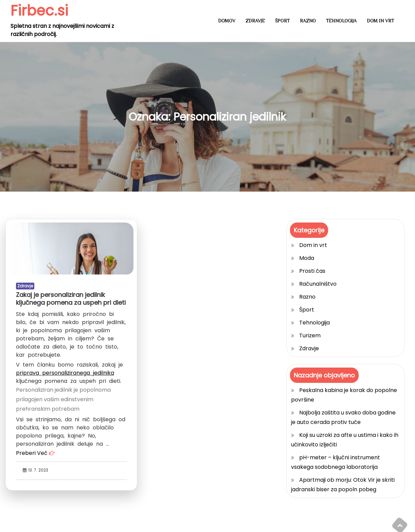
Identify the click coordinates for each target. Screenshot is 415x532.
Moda (307, 258)
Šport (282, 21)
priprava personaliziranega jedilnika (65, 373)
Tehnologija (341, 21)
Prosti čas (312, 271)
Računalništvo (318, 284)
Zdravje (255, 21)
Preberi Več (32, 453)
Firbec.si (39, 11)
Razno (308, 21)
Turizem (310, 335)
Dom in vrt (380, 21)
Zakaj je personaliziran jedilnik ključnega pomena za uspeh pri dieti (71, 299)
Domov (227, 21)
